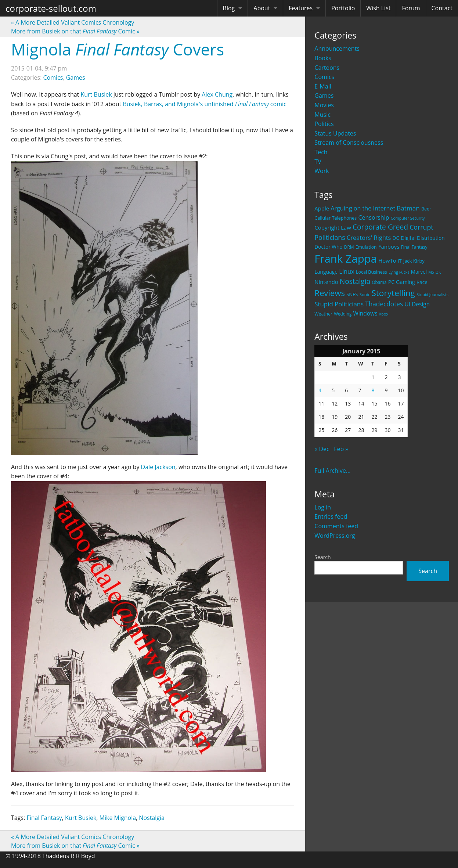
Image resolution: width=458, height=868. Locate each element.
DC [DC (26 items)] (396, 238)
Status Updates (335, 133)
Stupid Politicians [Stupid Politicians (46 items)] (339, 304)
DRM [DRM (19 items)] (349, 247)
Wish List (378, 8)
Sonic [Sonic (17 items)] (365, 294)
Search (322, 557)
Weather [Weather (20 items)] (323, 314)
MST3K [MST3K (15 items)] (434, 272)
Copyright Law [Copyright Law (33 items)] (333, 227)
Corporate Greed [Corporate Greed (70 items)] (380, 227)
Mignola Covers (118, 49)
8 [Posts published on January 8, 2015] (373, 390)
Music (322, 115)
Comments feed (336, 526)
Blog (229, 8)
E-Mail (323, 86)
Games (324, 96)
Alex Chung (217, 94)
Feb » (341, 449)
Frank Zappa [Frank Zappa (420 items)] (346, 259)
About (262, 8)
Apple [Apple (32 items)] (322, 208)
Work (322, 171)
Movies (324, 105)
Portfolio (343, 8)
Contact (442, 8)
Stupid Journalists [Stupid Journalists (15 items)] (432, 295)
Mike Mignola (118, 818)
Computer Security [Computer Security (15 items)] (408, 218)
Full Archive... (332, 471)
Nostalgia (152, 818)
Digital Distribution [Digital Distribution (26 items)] (423, 238)
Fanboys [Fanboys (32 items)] (389, 246)
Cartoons (327, 68)
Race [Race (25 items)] (422, 282)
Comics (324, 77)
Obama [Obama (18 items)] (379, 282)
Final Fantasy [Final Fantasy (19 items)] (414, 247)
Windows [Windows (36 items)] (365, 313)
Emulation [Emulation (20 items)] (366, 247)
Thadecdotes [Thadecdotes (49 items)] (384, 304)
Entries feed (331, 516)
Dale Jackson (158, 467)
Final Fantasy (44, 818)
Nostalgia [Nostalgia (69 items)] (355, 281)
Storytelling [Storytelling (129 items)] (393, 293)
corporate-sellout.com (51, 8)
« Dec (322, 449)
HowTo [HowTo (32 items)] (387, 260)
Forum (411, 8)
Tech (321, 152)
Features (301, 8)
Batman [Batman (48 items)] (408, 208)
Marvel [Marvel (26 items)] (419, 272)
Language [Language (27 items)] (326, 272)
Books (323, 58)
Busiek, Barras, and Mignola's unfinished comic (204, 104)
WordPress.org (335, 536)
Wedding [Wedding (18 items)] (343, 314)
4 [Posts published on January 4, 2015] (320, 390)
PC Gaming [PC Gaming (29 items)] (402, 282)
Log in (323, 507)
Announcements (337, 48)
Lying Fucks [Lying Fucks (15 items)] (399, 272)
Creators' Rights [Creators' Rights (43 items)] (369, 237)
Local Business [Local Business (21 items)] (372, 272)
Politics (324, 124)
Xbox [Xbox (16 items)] (384, 314)
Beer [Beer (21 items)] (426, 209)
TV (318, 162)
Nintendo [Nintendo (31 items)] (326, 282)
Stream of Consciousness (349, 143)
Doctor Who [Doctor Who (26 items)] (328, 247)
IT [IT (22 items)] (400, 261)
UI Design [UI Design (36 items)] (417, 304)
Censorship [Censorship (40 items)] (374, 217)
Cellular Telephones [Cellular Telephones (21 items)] (336, 218)
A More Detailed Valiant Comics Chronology (73, 22)
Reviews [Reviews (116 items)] (330, 293)
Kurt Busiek (96, 94)
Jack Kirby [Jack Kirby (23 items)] (414, 261)
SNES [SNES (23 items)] (352, 294)
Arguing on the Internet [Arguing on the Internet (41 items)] (363, 208)
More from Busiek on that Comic (75, 31)
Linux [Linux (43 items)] (347, 271)
